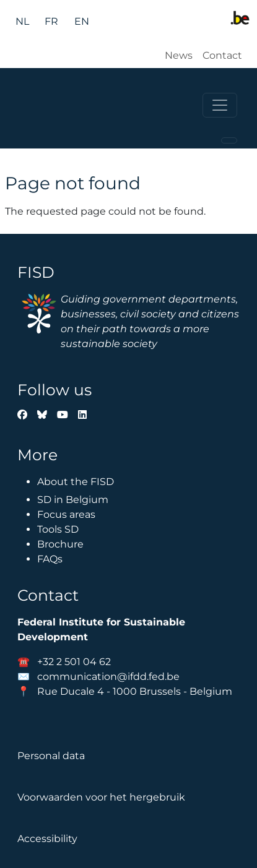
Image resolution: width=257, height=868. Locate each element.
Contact (222, 55)
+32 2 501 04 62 (74, 662)
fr (51, 21)
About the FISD (76, 482)
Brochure (60, 544)
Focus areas (66, 514)
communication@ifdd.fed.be (108, 677)
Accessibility (47, 839)
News (179, 55)
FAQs (50, 559)
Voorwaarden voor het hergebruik (101, 797)
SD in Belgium (73, 500)
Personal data (51, 756)
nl (22, 21)
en (82, 21)
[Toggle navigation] (220, 105)
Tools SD (58, 529)
